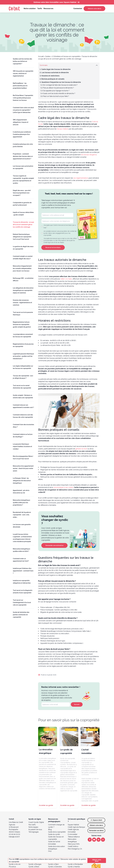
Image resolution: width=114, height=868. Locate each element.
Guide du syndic (54, 834)
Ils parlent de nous (35, 830)
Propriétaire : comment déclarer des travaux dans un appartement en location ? (23, 156)
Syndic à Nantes (74, 867)
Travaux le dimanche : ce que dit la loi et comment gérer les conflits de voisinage (23, 225)
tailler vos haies (66, 279)
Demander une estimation (54, 545)
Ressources (48, 9)
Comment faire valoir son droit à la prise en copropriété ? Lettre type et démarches (23, 110)
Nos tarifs (32, 825)
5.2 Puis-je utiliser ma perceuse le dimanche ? (57, 88)
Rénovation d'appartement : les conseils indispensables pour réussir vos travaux (23, 268)
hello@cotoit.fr (14, 837)
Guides (48, 56)
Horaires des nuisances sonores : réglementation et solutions (22, 303)
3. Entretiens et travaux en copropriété (66, 56)
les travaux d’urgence (89, 155)
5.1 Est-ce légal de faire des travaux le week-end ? (59, 85)
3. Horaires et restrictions (50, 76)
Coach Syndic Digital (36, 822)
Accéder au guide (46, 805)
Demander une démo (96, 831)
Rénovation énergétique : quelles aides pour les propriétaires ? (22, 503)
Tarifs (40, 9)
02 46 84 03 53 (14, 834)
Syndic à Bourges (35, 864)
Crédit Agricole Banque (76, 827)
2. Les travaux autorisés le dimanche (54, 73)
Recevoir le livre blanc (53, 247)
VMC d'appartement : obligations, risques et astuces (21, 122)
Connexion (78, 9)
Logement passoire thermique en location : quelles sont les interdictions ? (23, 356)
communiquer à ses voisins (63, 487)
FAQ (50, 851)
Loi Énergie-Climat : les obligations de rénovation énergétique (22, 481)
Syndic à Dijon (53, 864)
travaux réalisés (62, 129)
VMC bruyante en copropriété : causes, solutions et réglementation (23, 73)
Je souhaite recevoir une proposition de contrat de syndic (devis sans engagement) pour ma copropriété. (60, 233)
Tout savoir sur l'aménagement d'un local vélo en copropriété (22, 602)
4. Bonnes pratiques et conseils (52, 79)
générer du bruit (81, 449)
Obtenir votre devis (94, 9)
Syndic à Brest (34, 867)
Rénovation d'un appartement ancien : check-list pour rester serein (23, 468)
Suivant (77, 704)
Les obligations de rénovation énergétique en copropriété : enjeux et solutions (23, 290)
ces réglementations (81, 178)
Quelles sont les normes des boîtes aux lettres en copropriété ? (22, 61)
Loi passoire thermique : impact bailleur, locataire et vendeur (22, 446)
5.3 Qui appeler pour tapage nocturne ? (55, 91)
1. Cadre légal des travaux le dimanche (55, 69)
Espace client (96, 820)
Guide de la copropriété (57, 832)
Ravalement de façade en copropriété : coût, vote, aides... (22, 515)
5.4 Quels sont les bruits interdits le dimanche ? (58, 93)
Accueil (41, 56)
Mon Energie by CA (75, 849)
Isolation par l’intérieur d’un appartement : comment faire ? (23, 571)
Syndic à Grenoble (55, 867)
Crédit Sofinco (73, 846)
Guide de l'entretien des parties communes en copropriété (21, 615)
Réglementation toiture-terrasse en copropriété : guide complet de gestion (22, 324)
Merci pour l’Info (74, 844)
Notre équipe (33, 827)
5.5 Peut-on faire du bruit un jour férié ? (55, 96)
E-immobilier (73, 834)
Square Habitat (73, 825)
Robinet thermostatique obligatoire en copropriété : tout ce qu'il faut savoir (22, 237)
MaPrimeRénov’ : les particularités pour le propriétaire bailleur (20, 86)
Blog (50, 830)
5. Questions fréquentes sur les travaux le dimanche (60, 82)
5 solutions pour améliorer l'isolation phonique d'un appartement (22, 134)
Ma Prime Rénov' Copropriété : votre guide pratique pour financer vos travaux (23, 98)
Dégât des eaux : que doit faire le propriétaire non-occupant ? (22, 193)
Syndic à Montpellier (75, 864)
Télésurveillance (74, 837)
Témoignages (34, 832)
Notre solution (30, 9)
